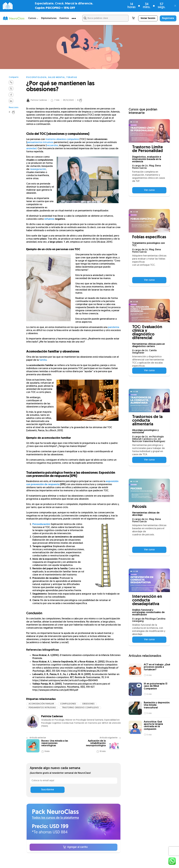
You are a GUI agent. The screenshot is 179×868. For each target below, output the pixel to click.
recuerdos (52, 146)
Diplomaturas (49, 18)
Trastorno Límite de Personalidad (148, 149)
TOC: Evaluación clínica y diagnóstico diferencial (147, 333)
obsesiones (88, 704)
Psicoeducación (41, 524)
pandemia (114, 327)
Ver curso (149, 190)
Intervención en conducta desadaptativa (147, 600)
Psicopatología (36, 77)
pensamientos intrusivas (42, 708)
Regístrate (168, 18)
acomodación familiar (41, 704)
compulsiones (68, 704)
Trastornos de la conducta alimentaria (147, 421)
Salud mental (57, 77)
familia (43, 360)
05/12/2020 (68, 100)
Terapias (72, 77)
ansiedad (31, 149)
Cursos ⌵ (33, 18)
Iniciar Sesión (148, 18)
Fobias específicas (149, 237)
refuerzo (49, 219)
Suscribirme (48, 790)
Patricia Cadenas (39, 100)
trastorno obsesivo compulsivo (62, 139)
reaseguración (38, 169)
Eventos (64, 18)
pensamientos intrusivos (40, 142)
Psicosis (139, 507)
